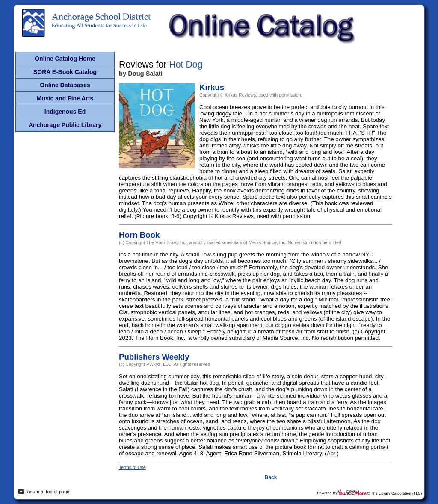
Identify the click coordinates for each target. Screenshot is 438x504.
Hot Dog (186, 65)
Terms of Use (132, 467)
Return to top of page (47, 492)
